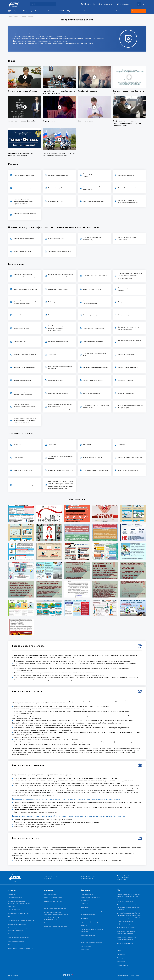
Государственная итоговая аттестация (21, 921)
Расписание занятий (15, 898)
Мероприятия (121, 962)
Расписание (121, 954)
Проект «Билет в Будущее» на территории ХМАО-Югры (126, 938)
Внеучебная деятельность (17, 941)
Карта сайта (85, 950)
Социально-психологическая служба (92, 911)
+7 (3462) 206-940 (50, 877)
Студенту (16, 16)
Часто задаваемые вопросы (53, 923)
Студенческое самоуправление (19, 938)
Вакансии (84, 939)
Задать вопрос (121, 11)
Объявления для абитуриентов (54, 905)
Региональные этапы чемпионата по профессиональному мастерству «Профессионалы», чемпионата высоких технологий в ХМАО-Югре (130, 898)
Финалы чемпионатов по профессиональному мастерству (127, 923)
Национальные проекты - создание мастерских (92, 930)
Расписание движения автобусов (91, 943)
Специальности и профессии (54, 898)
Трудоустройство (122, 965)
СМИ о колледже (86, 946)
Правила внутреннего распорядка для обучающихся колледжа (21, 929)
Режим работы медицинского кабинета (21, 949)
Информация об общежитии (53, 901)
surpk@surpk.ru (49, 879)
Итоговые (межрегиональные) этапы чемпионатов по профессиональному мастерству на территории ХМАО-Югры (130, 916)
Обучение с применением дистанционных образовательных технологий (19, 904)
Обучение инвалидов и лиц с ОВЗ (19, 913)
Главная (11, 16)
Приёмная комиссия (51, 894)
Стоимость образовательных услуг (55, 927)
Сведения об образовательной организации (91, 899)
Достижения (85, 904)
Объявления (12, 894)
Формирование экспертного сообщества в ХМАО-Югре (126, 932)
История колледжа (87, 894)
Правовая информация (88, 935)
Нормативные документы (125, 943)
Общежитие (12, 945)
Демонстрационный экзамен (17, 924)
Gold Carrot (135, 975)
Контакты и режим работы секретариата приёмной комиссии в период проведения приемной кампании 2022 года (56, 916)
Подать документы (138, 11)
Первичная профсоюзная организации (93, 922)
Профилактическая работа (28, 16)
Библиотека (84, 918)
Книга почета (85, 907)
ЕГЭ (9, 917)
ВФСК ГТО (84, 926)
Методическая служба (88, 915)
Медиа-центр (121, 958)
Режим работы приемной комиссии (55, 909)
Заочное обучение (14, 910)
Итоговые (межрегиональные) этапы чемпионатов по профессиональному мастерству (129, 907)
